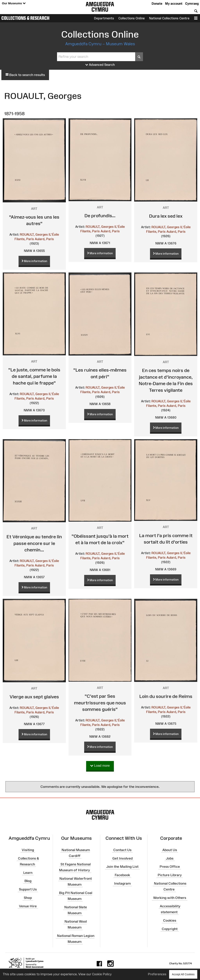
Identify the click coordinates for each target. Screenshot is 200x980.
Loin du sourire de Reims (166, 696)
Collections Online (132, 18)
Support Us (28, 889)
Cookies (170, 920)
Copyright (170, 929)
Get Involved (122, 858)
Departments (104, 18)
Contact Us (122, 850)
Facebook (122, 875)
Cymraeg (192, 4)
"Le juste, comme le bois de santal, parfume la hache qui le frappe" (34, 376)
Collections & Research (25, 18)
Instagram (122, 883)
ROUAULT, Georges (34, 234)
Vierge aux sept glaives (34, 697)
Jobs (170, 858)
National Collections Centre (169, 18)
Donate (157, 4)
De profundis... (100, 216)
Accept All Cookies (183, 974)
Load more (100, 766)
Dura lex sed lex (166, 216)
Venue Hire (28, 906)
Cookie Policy (102, 974)
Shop (28, 898)
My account (174, 4)
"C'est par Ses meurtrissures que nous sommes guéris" (100, 703)
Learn (28, 872)
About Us (170, 850)
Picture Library (170, 875)
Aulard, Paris (44, 239)
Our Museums (14, 3)
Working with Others (170, 898)
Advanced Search (100, 65)
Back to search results (25, 75)
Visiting (28, 850)
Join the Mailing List (122, 867)
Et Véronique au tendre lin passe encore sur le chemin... (34, 543)
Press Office (170, 867)
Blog (28, 881)
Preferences (157, 974)
